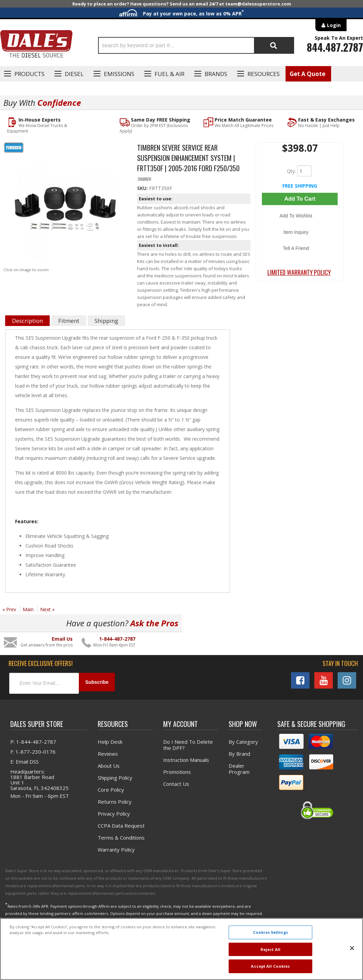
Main (28, 609)
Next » (47, 609)
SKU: (143, 187)
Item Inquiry (300, 221)
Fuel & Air (170, 74)
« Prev (9, 609)
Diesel (74, 74)
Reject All (270, 949)
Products (29, 74)
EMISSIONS (119, 74)
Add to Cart (300, 197)
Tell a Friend (300, 230)
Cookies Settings (270, 932)
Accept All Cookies (270, 966)
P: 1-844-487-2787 (33, 739)
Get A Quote (307, 74)
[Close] (352, 948)
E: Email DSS (25, 758)
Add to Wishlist (300, 211)
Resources (264, 74)
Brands (216, 74)
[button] (196, 45)
